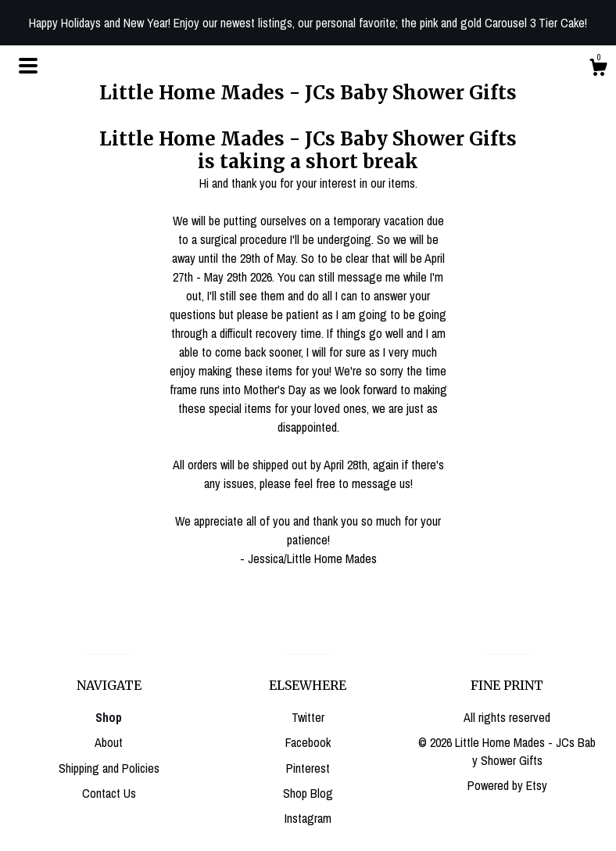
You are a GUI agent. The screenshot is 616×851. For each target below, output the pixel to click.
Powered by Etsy (507, 785)
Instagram (308, 818)
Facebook (308, 742)
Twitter (308, 717)
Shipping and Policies (109, 768)
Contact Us (109, 793)
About (109, 742)
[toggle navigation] (28, 66)
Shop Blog (308, 793)
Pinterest (308, 768)
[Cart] (598, 70)
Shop (109, 717)
